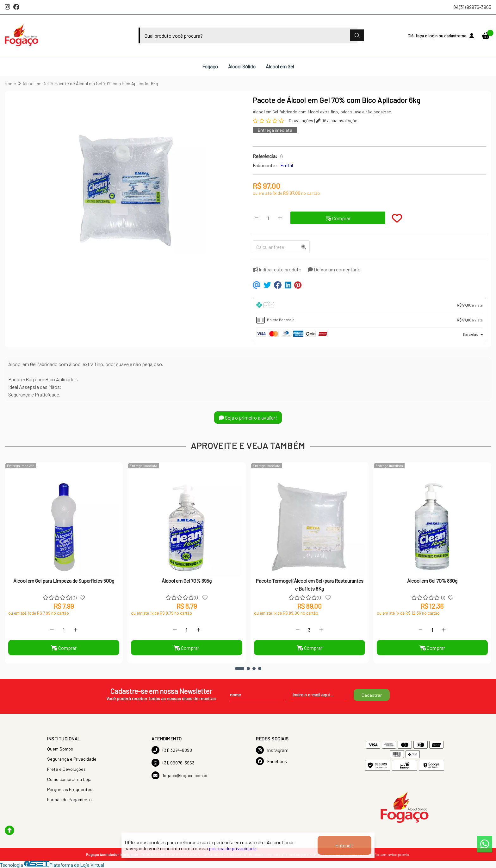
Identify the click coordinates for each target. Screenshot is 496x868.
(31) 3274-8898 (172, 750)
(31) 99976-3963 (472, 7)
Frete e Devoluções (66, 769)
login (433, 36)
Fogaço (210, 66)
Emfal (287, 165)
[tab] (369, 306)
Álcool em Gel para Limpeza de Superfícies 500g (64, 581)
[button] (240, 668)
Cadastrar (372, 695)
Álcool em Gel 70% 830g (432, 581)
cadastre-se (455, 36)
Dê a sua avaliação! (337, 120)
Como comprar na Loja (69, 779)
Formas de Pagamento (69, 799)
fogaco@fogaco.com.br (180, 775)
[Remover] (257, 218)
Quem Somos (60, 749)
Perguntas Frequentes (70, 789)
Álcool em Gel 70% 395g (187, 581)
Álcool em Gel (280, 66)
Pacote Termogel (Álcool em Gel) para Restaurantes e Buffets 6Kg (310, 584)
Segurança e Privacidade (72, 759)
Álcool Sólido (242, 66)
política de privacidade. (233, 848)
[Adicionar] (280, 218)
